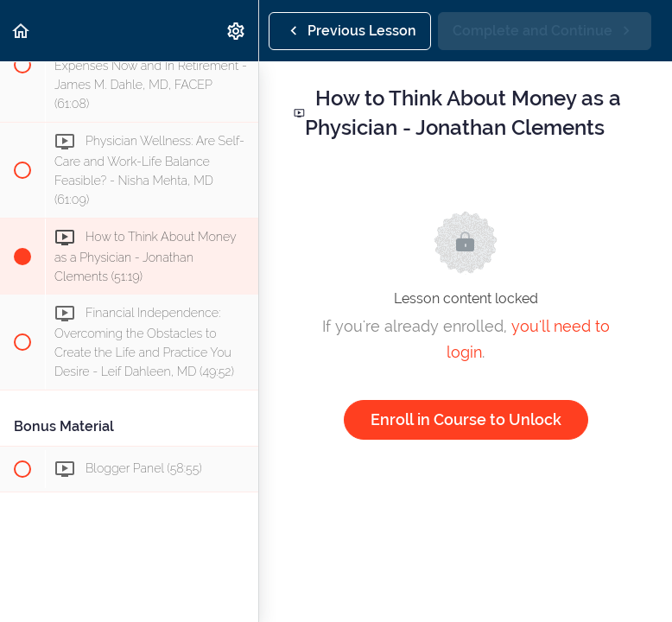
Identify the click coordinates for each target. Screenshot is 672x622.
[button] (22, 31)
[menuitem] (237, 31)
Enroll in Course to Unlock (466, 419)
